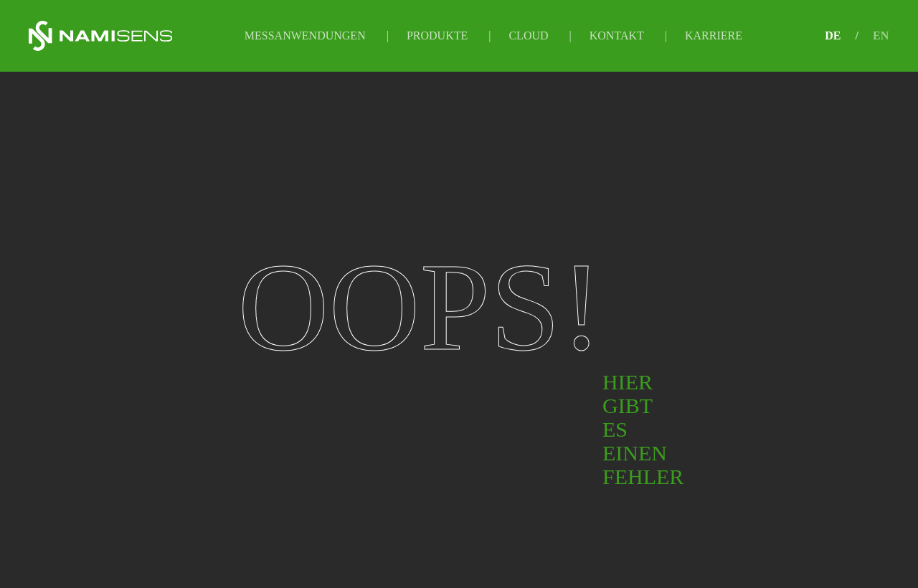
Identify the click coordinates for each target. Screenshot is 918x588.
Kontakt (617, 35)
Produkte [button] (437, 35)
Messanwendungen (305, 35)
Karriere (714, 35)
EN (881, 35)
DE (833, 35)
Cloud (528, 35)
